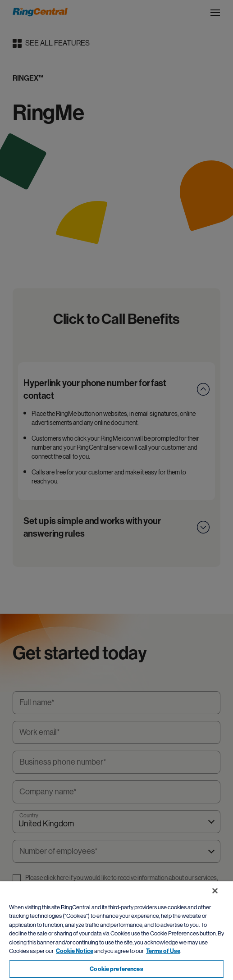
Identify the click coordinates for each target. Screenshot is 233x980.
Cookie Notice (75, 951)
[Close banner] (215, 891)
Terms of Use (163, 951)
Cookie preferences (116, 969)
